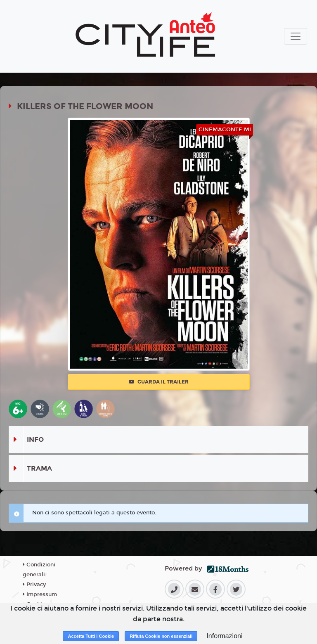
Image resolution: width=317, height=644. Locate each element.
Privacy (34, 585)
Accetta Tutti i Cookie (91, 636)
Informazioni (224, 636)
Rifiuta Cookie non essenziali (161, 636)
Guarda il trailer (159, 382)
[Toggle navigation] (296, 36)
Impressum (40, 594)
